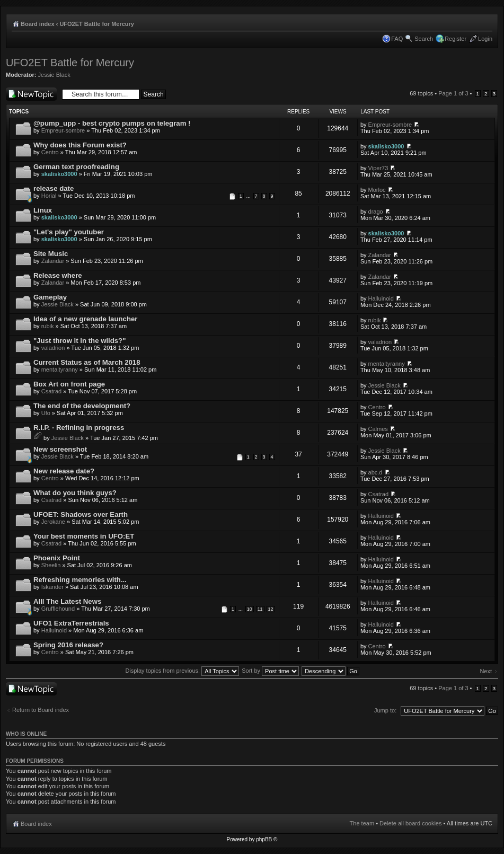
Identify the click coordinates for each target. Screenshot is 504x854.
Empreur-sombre (63, 130)
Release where (58, 275)
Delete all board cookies (410, 823)
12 (271, 609)
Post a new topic (31, 94)
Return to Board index (41, 710)
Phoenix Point (57, 558)
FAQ (397, 39)
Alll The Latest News (67, 601)
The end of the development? (82, 406)
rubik (48, 326)
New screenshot (60, 449)
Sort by (270, 671)
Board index (38, 24)
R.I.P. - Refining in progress (79, 428)
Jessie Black (54, 75)
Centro (50, 152)
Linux (43, 210)
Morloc (377, 190)
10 (250, 609)
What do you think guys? (75, 493)
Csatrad (52, 391)
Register (456, 39)
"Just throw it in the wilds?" (79, 341)
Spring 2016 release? (68, 645)
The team (362, 823)
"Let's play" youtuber (69, 232)
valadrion (53, 348)
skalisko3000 (386, 146)
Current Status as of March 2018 (87, 362)
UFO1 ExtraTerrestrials (71, 623)
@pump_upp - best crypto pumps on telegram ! (112, 123)
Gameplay (50, 297)
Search (424, 39)
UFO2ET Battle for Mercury (97, 24)
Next (486, 671)
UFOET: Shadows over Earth (81, 514)
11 (260, 609)
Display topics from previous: (182, 671)
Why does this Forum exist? (80, 145)
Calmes (378, 429)
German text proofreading (76, 167)
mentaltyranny (60, 369)
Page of (453, 93)
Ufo (46, 413)
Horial (49, 196)
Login (485, 39)
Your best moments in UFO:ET (84, 536)
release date (54, 188)
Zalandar (53, 261)
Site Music (51, 254)
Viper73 (378, 168)
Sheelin (51, 565)
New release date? (64, 471)
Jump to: (385, 710)
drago (376, 212)
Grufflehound (58, 609)
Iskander (52, 587)
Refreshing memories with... (80, 580)
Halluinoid (381, 298)
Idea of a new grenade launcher (85, 319)
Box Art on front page (69, 384)
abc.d (375, 472)
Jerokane (53, 522)
